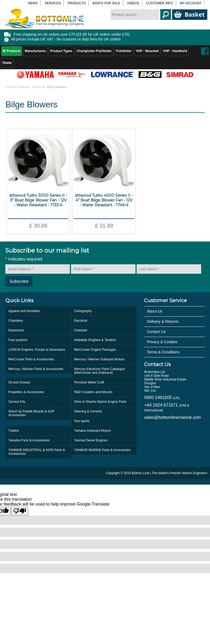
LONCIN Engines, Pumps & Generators (37, 350)
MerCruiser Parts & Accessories (31, 359)
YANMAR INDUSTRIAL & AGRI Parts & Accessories (37, 452)
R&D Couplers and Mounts (93, 392)
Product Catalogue (18, 87)
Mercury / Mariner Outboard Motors (99, 359)
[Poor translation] (20, 511)
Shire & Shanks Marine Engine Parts (100, 402)
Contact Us (156, 332)
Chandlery (16, 321)
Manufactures (35, 51)
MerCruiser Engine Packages (95, 350)
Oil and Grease (19, 382)
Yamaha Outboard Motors (93, 431)
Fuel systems (18, 340)
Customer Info (159, 3)
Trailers (14, 431)
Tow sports (82, 421)
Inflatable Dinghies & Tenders (95, 340)
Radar (7, 63)
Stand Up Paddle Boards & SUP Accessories (31, 413)
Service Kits (17, 402)
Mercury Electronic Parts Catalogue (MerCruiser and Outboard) (100, 371)
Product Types (61, 51)
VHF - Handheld (175, 51)
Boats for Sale (106, 3)
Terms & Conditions (163, 352)
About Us (155, 311)
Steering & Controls (88, 411)
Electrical (39, 87)
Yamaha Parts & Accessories (29, 440)
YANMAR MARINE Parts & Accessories (103, 450)
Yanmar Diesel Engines (91, 440)
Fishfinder (124, 51)
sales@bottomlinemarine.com (172, 417)
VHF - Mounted (147, 51)
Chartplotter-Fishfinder (94, 51)
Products (12, 51)
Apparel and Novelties (24, 311)
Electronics (16, 330)
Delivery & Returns (163, 321)
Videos (133, 3)
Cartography (83, 311)
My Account (191, 3)
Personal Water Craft (89, 382)
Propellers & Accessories (26, 392)
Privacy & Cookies (162, 342)
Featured (81, 330)
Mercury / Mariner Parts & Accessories (36, 369)
